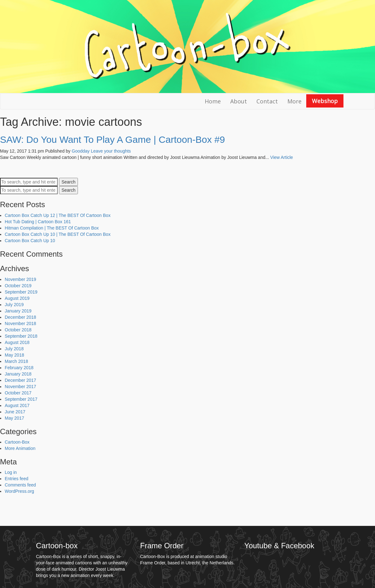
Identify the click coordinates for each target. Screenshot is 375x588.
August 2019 (17, 298)
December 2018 (21, 317)
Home (213, 101)
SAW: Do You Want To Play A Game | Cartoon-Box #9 (112, 140)
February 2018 (19, 368)
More (294, 101)
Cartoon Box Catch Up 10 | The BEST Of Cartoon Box (58, 234)
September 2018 (21, 336)
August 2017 (17, 405)
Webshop (325, 101)
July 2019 (14, 305)
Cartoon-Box (17, 442)
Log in (11, 472)
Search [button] (68, 182)
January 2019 (18, 311)
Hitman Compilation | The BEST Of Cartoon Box (52, 228)
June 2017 (15, 412)
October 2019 (18, 286)
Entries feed (17, 479)
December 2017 (21, 380)
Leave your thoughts (111, 151)
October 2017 (18, 393)
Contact (267, 101)
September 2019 (21, 292)
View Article (282, 157)
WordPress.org (19, 491)
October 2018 (18, 330)
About (239, 101)
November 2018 (21, 323)
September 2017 (21, 399)
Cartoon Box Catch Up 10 (30, 241)
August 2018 (17, 342)
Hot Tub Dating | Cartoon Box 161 (38, 222)
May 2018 (14, 355)
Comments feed (20, 485)
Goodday (81, 151)
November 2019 (21, 279)
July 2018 (14, 349)
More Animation (20, 448)
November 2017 (21, 387)
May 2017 (14, 418)
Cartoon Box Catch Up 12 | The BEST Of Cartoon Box (58, 215)
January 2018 (18, 374)
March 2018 (16, 361)
